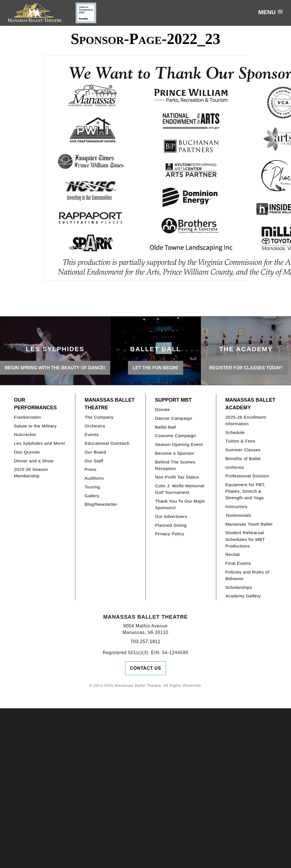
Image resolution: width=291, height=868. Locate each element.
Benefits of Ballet (243, 459)
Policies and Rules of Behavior (247, 575)
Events (92, 434)
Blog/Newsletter (101, 504)
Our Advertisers (171, 516)
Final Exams (238, 563)
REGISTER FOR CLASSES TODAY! (246, 368)
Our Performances (35, 404)
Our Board (95, 452)
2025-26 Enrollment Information (246, 420)
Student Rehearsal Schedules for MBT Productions (245, 539)
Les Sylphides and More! (40, 443)
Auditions (94, 478)
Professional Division (247, 476)
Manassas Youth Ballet (249, 524)
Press (91, 469)
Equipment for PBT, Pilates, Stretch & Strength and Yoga (245, 491)
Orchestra (95, 426)
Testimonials (238, 515)
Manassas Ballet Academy (250, 404)
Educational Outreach (107, 443)
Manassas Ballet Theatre (110, 404)
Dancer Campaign (174, 418)
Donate (162, 409)
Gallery (92, 496)
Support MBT (173, 400)
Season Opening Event (179, 444)
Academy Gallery (243, 596)
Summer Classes (243, 450)
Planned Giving (171, 525)
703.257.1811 (145, 641)
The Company (99, 417)
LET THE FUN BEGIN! (156, 368)
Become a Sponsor (175, 453)
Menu (267, 12)
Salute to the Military (35, 426)
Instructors (236, 506)
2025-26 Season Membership (31, 473)
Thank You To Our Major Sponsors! (180, 504)
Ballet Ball (165, 427)
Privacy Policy (169, 534)
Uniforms (235, 467)
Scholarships (239, 587)
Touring (92, 487)
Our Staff (94, 461)
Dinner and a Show (34, 461)
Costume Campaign (175, 436)
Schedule (235, 432)
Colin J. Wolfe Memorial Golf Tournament (179, 489)
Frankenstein (27, 417)
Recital (233, 554)
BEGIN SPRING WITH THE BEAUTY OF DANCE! (55, 368)
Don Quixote (27, 452)
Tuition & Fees (240, 441)
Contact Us (145, 668)
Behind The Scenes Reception (175, 465)
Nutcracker (25, 434)
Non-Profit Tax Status (177, 477)
